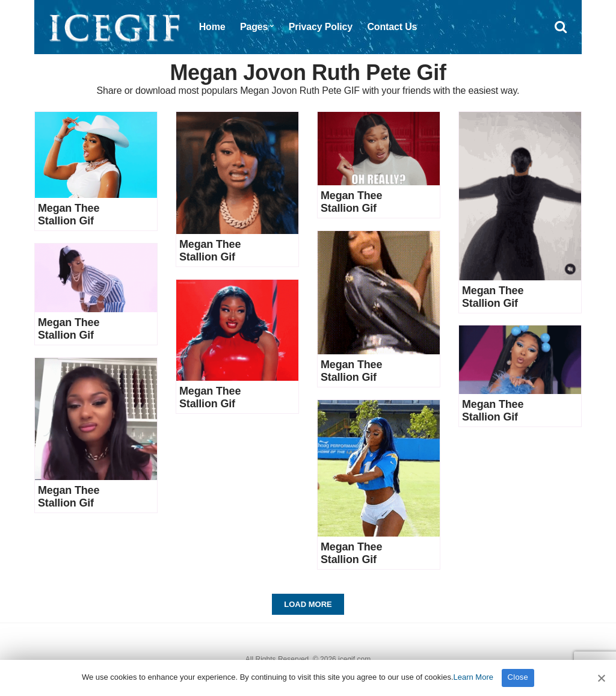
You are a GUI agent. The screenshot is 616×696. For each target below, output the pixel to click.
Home (212, 27)
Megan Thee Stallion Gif (69, 214)
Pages (254, 27)
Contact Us (392, 27)
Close (518, 677)
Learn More (473, 677)
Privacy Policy (321, 27)
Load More (308, 604)
